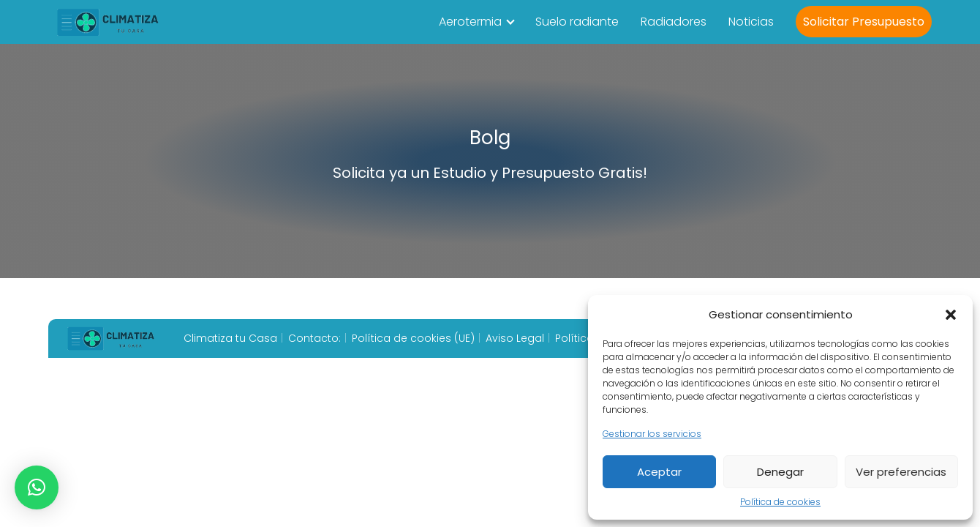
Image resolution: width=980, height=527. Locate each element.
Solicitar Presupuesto (864, 22)
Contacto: (314, 338)
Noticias (751, 22)
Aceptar (659, 472)
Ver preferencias (901, 472)
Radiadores (674, 22)
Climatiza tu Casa (230, 338)
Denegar (780, 472)
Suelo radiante (577, 22)
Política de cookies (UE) (413, 338)
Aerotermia (470, 22)
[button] (951, 315)
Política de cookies (780, 502)
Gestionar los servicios (652, 434)
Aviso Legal (515, 338)
